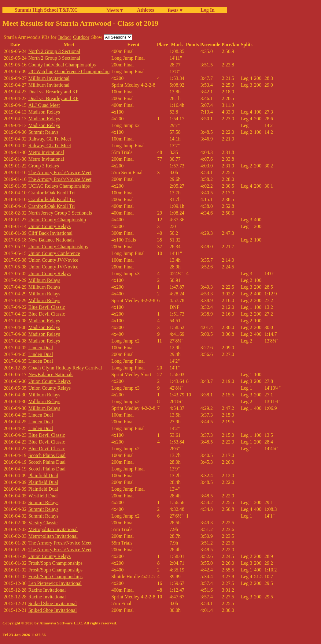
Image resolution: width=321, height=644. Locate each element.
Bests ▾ (175, 10)
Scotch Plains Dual (47, 455)
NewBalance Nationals (51, 374)
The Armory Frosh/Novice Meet (60, 172)
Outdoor (81, 37)
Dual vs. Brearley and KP (53, 92)
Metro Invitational (46, 152)
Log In (206, 10)
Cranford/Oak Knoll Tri (52, 193)
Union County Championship (57, 220)
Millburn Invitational (49, 78)
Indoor (65, 37)
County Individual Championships (62, 65)
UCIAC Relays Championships (59, 186)
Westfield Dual (43, 496)
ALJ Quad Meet (44, 105)
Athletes (146, 10)
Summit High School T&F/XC (46, 10)
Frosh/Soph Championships (55, 563)
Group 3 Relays (44, 166)
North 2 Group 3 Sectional (54, 51)
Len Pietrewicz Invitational (55, 583)
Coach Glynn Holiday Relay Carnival (65, 368)
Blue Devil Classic (47, 307)
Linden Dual (41, 348)
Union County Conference (54, 253)
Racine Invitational (47, 590)
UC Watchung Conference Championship (69, 71)
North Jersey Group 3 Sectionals (60, 213)
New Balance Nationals (52, 240)
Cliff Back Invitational (51, 233)
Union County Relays (50, 226)
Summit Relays (43, 132)
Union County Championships (58, 247)
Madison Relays (44, 112)
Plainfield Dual (43, 476)
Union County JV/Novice (53, 260)
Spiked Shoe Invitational (53, 603)
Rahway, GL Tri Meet (50, 139)
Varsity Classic (43, 523)
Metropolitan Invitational (53, 529)
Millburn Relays (44, 280)
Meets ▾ (114, 10)
